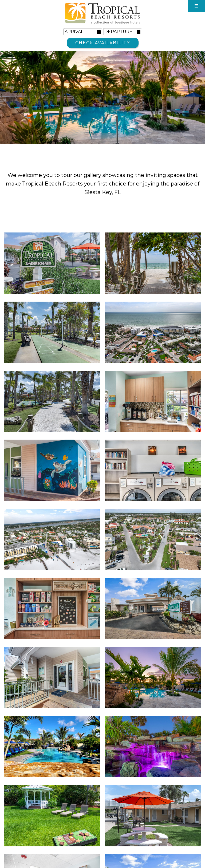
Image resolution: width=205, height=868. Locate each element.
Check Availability (103, 43)
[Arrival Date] (83, 32)
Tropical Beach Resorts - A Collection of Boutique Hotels (102, 13)
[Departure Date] (122, 32)
